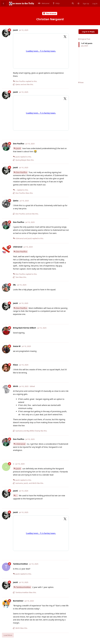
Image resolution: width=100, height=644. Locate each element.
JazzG (18, 148)
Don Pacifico (22, 172)
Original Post (84, 39)
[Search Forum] (73, 3)
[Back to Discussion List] (3, 3)
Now (81, 82)
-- (17, 496)
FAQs (56, 3)
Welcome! (44, 3)
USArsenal (21, 444)
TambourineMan (23, 587)
